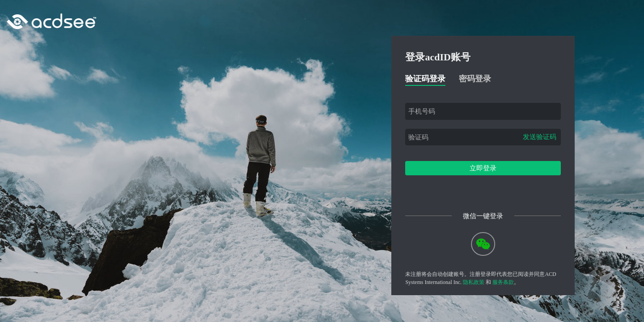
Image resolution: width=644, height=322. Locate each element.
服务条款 (503, 282)
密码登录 (475, 79)
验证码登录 (425, 79)
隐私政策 (474, 282)
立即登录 (483, 168)
